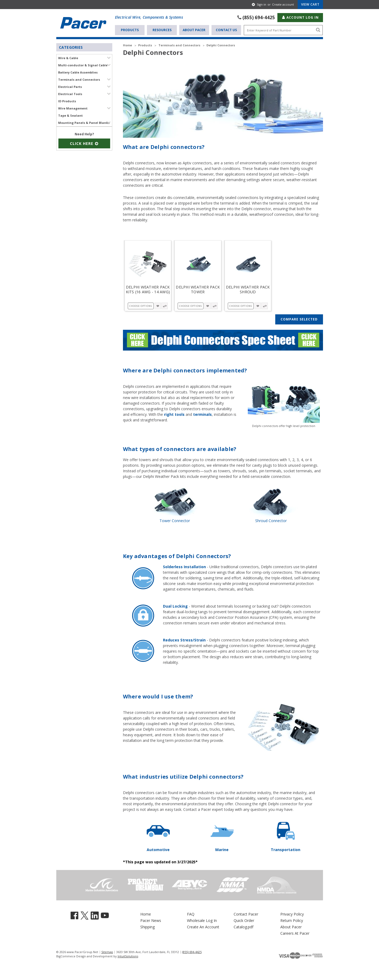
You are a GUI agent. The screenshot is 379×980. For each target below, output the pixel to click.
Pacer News (151, 920)
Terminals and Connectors (79, 79)
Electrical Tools (70, 94)
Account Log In (300, 17)
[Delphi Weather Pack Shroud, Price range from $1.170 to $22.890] (248, 264)
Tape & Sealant (70, 115)
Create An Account (203, 927)
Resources (162, 30)
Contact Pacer (246, 914)
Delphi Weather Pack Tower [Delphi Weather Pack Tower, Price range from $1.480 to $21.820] (198, 289)
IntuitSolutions (128, 956)
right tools (174, 414)
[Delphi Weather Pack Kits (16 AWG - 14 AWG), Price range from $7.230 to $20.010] (148, 264)
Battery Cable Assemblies (78, 72)
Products (130, 30)
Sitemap (107, 952)
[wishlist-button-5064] (158, 306)
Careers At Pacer (295, 933)
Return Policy (292, 920)
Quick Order (244, 920)
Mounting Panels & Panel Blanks (84, 122)
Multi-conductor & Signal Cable (83, 65)
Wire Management (73, 108)
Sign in (262, 4)
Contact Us (226, 30)
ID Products (67, 101)
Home (146, 914)
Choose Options (141, 306)
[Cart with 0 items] (310, 4)
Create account (283, 4)
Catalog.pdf (244, 927)
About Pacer (194, 30)
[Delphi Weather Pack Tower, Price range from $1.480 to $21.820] (198, 264)
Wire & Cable (68, 58)
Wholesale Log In (202, 920)
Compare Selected (299, 319)
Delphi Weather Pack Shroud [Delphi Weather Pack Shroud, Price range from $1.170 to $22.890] (248, 289)
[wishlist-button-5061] (208, 306)
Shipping (147, 927)
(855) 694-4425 (259, 17)
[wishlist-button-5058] (258, 306)
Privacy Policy (292, 914)
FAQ (191, 914)
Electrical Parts (70, 86)
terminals (202, 414)
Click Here (84, 143)
